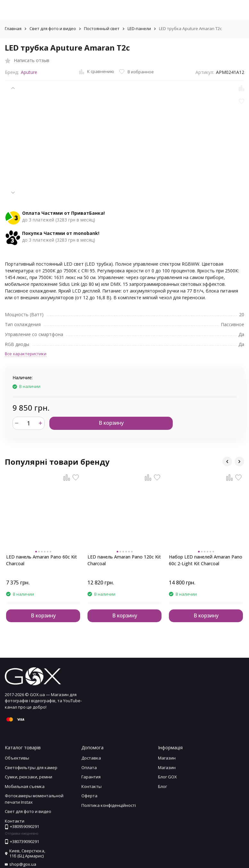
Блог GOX (167, 777)
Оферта (89, 796)
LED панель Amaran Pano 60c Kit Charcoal (41, 560)
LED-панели (139, 28)
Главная (13, 28)
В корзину (111, 423)
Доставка (91, 758)
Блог (162, 786)
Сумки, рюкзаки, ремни (29, 777)
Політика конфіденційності (109, 805)
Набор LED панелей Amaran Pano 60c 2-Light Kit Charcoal (206, 560)
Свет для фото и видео (53, 28)
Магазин (167, 758)
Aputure (29, 72)
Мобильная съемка (25, 786)
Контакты (91, 786)
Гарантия (91, 777)
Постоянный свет (102, 28)
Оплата (89, 768)
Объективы (17, 758)
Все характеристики (26, 354)
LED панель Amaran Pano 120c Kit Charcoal (124, 560)
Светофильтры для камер (31, 768)
